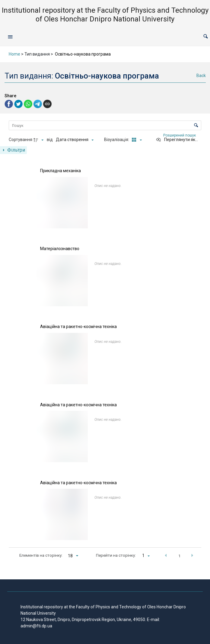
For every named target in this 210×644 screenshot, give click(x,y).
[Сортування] (75, 140)
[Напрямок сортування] (39, 140)
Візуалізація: (117, 140)
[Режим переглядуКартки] (136, 140)
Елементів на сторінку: (41, 555)
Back (201, 76)
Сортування (21, 140)
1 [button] (180, 556)
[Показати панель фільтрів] (13, 150)
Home (14, 54)
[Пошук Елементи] (105, 125)
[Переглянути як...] (177, 140)
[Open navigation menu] (10, 37)
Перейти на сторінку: (116, 555)
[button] (206, 37)
